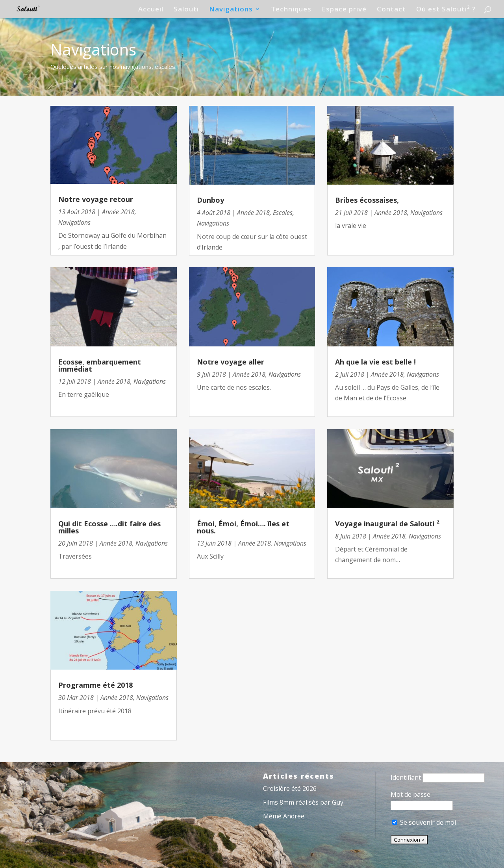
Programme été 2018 (95, 685)
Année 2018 (118, 212)
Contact (391, 10)
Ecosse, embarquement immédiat (100, 365)
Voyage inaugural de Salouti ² (387, 524)
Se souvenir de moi (424, 822)
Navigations (231, 10)
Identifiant (406, 777)
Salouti (186, 10)
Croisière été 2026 (290, 788)
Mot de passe (410, 794)
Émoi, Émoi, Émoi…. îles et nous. (243, 527)
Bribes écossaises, (367, 200)
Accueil (151, 10)
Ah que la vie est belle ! (375, 362)
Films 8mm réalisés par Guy (303, 802)
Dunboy (210, 200)
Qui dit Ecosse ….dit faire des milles (109, 527)
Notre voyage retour (96, 199)
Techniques (291, 10)
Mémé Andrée (284, 816)
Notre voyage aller (231, 362)
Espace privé (344, 10)
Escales (283, 213)
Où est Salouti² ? (446, 10)
